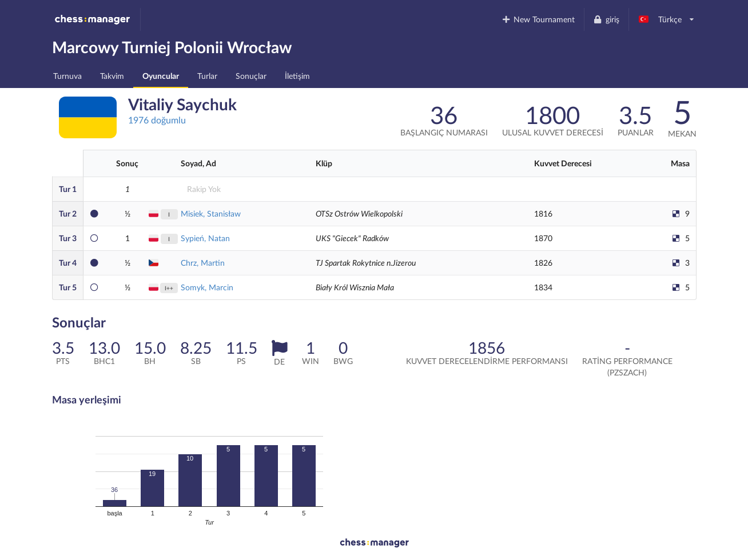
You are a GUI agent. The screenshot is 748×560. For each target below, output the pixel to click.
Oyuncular (161, 76)
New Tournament (538, 19)
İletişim (297, 76)
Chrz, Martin (203, 263)
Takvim (112, 76)
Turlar (207, 76)
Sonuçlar (251, 76)
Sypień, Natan (205, 238)
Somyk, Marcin (207, 287)
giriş (606, 19)
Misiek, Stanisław (211, 213)
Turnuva (67, 76)
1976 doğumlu (157, 120)
